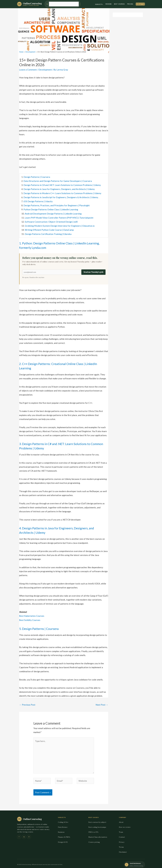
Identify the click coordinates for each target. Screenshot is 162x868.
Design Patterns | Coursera (37, 177)
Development (44, 70)
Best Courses (119, 4)
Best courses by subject (97, 819)
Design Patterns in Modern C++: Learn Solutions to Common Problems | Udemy (61, 193)
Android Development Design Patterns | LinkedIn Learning (53, 213)
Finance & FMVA (64, 834)
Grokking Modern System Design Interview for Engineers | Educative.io (59, 224)
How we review (125, 824)
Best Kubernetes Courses (31, 614)
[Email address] (51, 271)
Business (61, 829)
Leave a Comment (28, 70)
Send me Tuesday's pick (93, 270)
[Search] (64, 4)
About (121, 819)
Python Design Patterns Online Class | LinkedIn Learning (51, 209)
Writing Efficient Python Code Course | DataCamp (49, 228)
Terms (121, 844)
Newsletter (140, 4)
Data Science (63, 824)
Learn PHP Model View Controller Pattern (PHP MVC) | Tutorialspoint (58, 217)
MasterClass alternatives (98, 834)
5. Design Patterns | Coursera (41, 627)
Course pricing (94, 839)
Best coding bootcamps (97, 824)
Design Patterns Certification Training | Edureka (48, 232)
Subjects (99, 4)
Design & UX (63, 839)
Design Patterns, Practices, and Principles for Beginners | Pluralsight (56, 205)
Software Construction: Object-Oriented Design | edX (51, 220)
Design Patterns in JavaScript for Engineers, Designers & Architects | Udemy (60, 197)
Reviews (109, 4)
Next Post (102, 703)
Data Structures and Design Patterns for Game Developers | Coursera (57, 181)
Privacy (122, 839)
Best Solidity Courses (29, 618)
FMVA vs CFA (93, 829)
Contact (122, 834)
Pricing (130, 4)
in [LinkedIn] (24, 834)
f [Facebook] (19, 834)
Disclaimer (123, 849)
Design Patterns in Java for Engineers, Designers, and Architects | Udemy (59, 189)
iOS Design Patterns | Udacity (38, 201)
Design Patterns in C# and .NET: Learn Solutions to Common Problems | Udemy (61, 185)
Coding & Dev (63, 819)
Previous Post (27, 703)
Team (121, 829)
